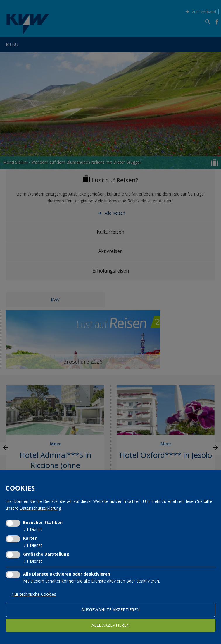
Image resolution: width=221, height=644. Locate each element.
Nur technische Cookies (34, 594)
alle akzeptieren (110, 625)
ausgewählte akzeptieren (110, 610)
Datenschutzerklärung (40, 508)
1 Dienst (33, 529)
